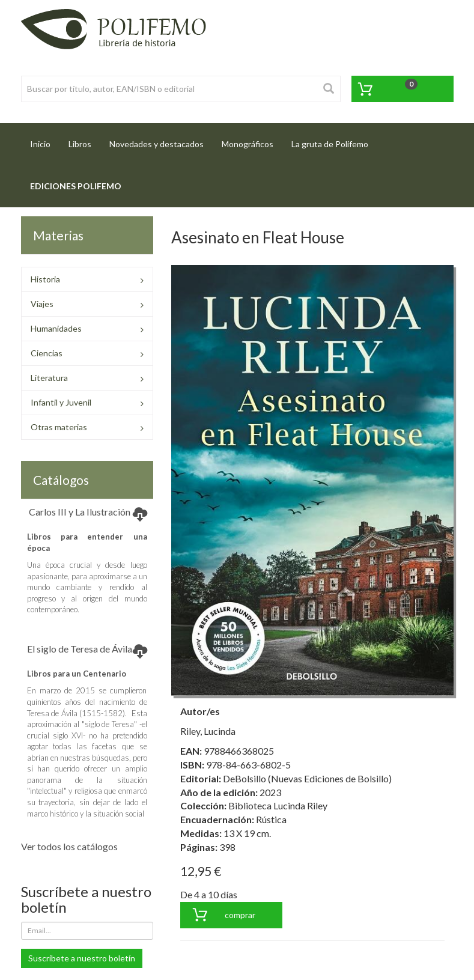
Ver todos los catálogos (69, 846)
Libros (80, 144)
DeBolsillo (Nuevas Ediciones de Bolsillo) (307, 778)
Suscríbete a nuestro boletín (82, 958)
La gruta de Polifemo (330, 144)
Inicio (45, 140)
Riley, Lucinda (208, 731)
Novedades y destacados (156, 144)
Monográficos (248, 144)
